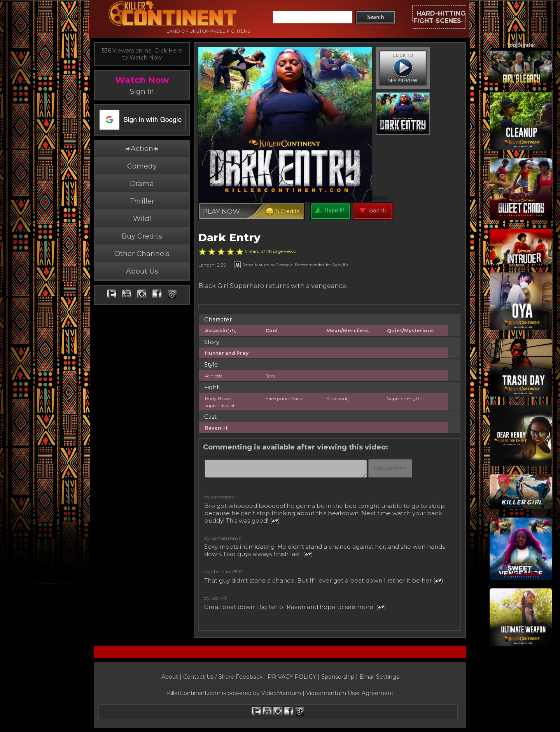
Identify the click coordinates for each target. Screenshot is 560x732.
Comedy (142, 166)
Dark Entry (229, 238)
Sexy (271, 376)
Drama (142, 184)
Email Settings (379, 677)
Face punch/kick (284, 398)
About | (172, 677)
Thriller (142, 201)
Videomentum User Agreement (350, 693)
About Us (142, 271)
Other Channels (142, 254)
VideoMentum (281, 693)
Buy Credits (142, 236)
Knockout (337, 398)
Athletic (214, 376)
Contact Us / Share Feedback (223, 677)
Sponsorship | (340, 677)
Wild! (142, 219)
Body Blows (218, 398)
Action (142, 149)
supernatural (220, 405)
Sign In (142, 91)
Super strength (404, 398)
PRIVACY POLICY (292, 677)
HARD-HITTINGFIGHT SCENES (439, 17)
